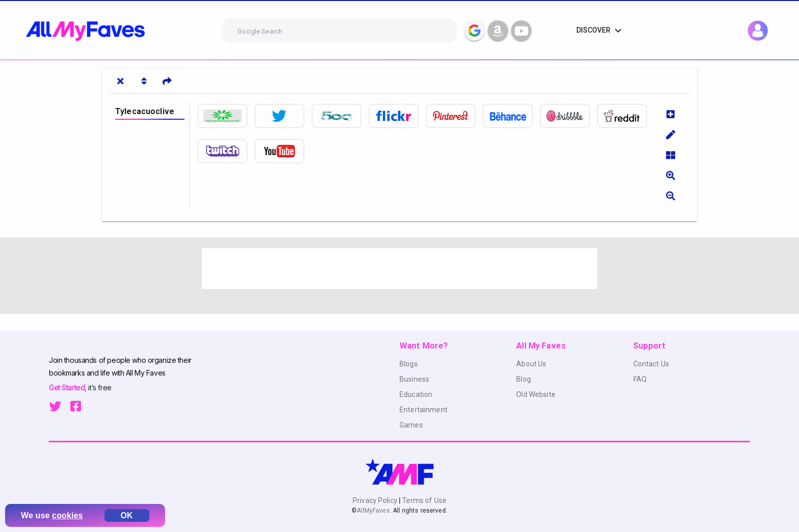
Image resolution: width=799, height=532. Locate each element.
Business (414, 379)
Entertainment (423, 410)
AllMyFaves (373, 511)
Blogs (409, 364)
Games (411, 425)
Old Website (536, 394)
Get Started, (69, 388)
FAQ (640, 379)
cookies (68, 515)
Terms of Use (423, 500)
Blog (524, 379)
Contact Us (651, 364)
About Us (531, 364)
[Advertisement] (400, 269)
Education (416, 394)
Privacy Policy (376, 500)
